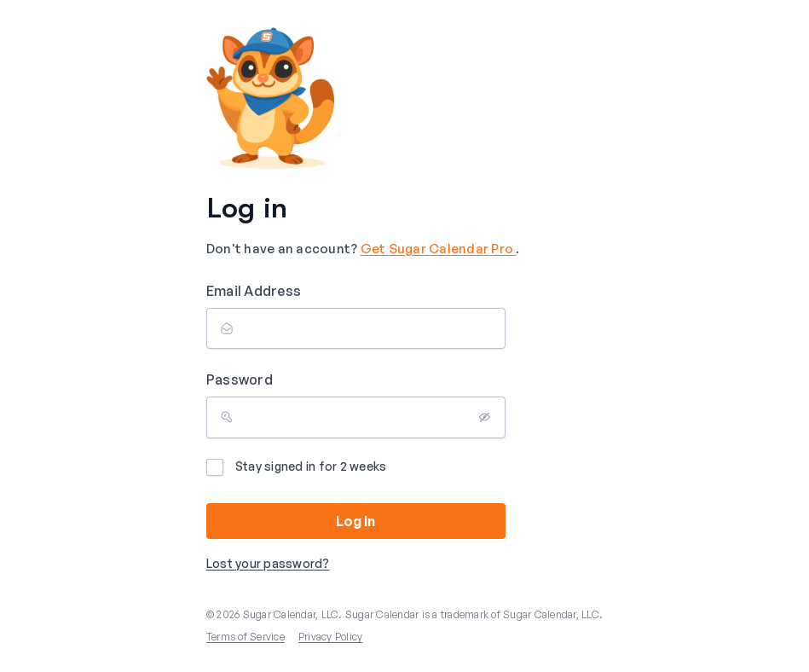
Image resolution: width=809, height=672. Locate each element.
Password (240, 379)
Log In (355, 521)
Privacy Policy (331, 637)
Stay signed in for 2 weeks (297, 467)
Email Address (254, 291)
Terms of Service (246, 637)
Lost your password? (268, 563)
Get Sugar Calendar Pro (439, 249)
